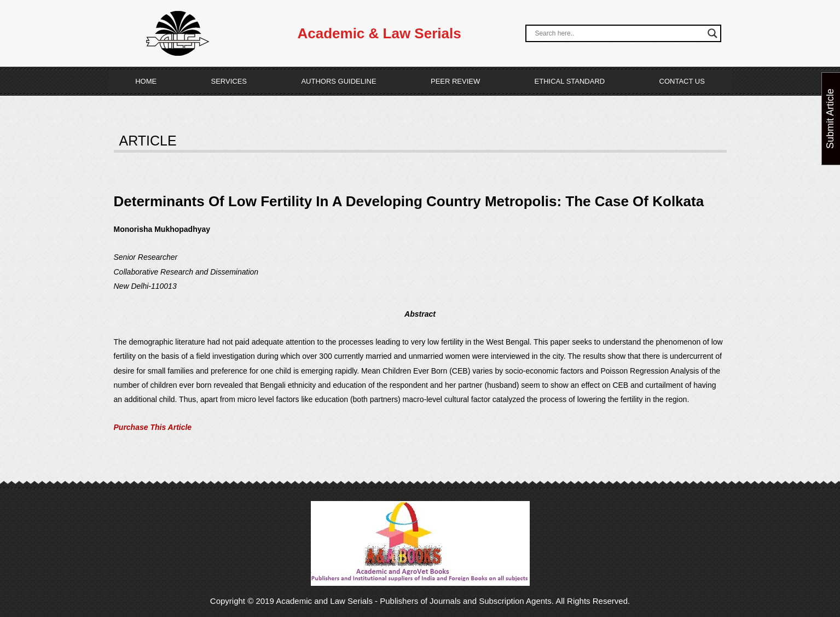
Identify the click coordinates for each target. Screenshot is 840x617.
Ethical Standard (570, 81)
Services (229, 81)
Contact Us (682, 81)
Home (146, 81)
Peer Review (455, 81)
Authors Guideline (338, 81)
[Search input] (618, 33)
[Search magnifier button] (712, 33)
